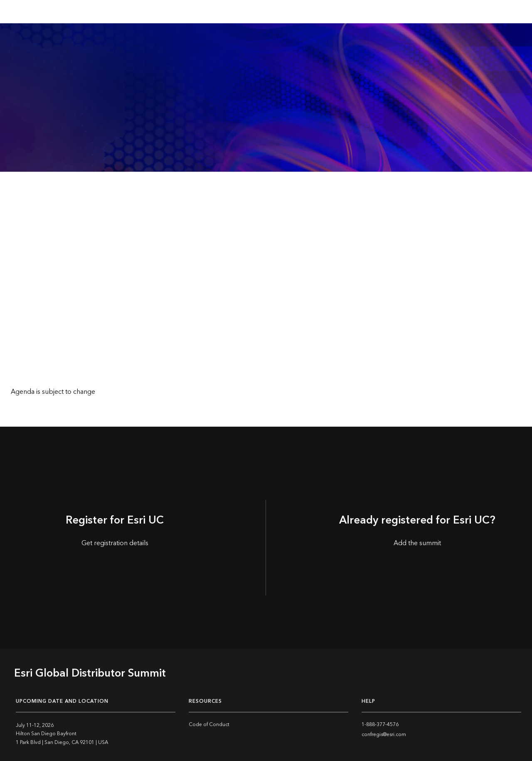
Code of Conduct (209, 725)
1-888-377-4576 (380, 725)
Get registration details (115, 543)
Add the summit (417, 543)
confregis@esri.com (384, 735)
